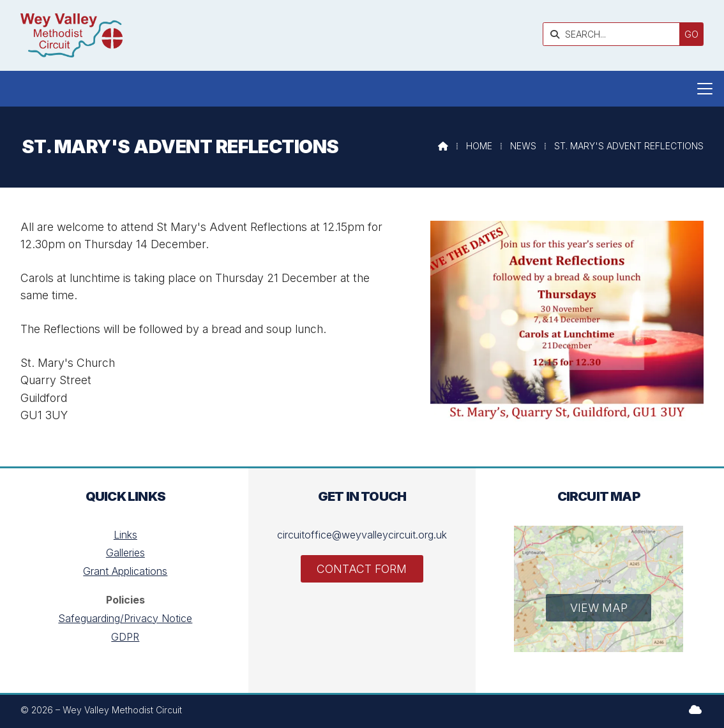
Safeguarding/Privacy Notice (125, 618)
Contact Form (362, 569)
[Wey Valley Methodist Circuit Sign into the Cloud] (695, 709)
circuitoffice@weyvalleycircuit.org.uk (362, 535)
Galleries (125, 553)
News (523, 146)
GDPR (125, 637)
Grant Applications (125, 571)
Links (125, 535)
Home (479, 146)
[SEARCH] (615, 34)
